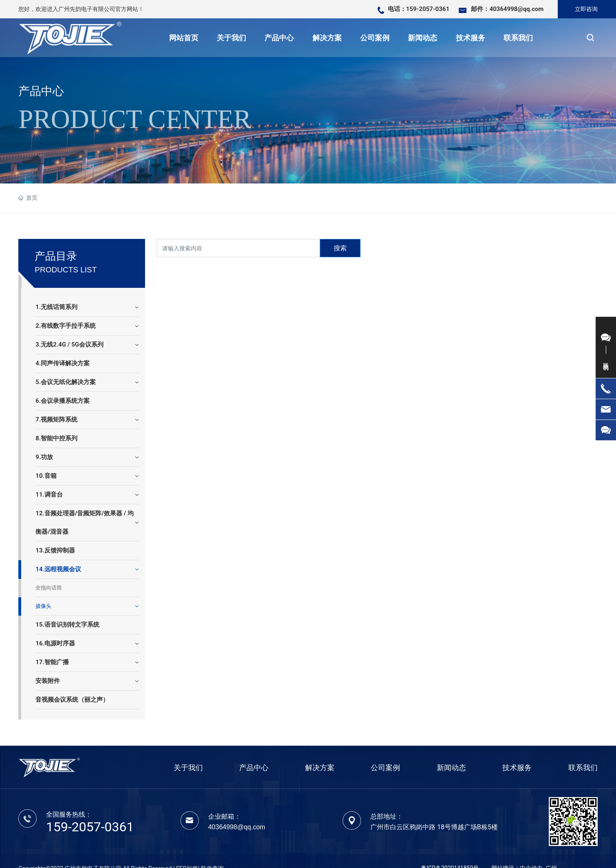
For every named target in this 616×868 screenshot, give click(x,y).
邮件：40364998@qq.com (507, 9)
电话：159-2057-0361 (419, 9)
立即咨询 (586, 9)
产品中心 (41, 91)
